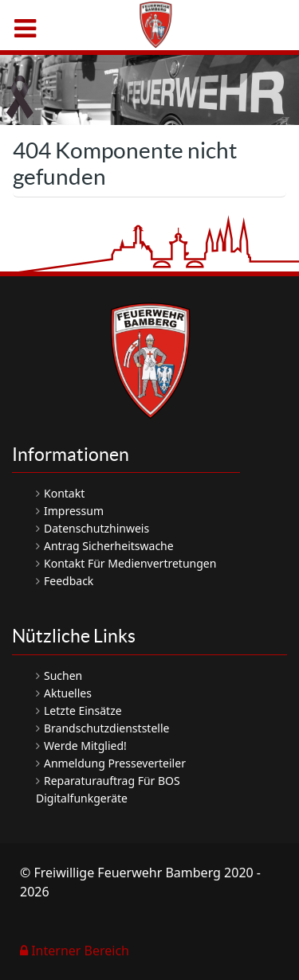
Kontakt (64, 493)
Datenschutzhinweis (96, 528)
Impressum (74, 511)
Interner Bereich (75, 951)
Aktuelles (68, 693)
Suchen (63, 675)
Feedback (69, 581)
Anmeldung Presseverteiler (115, 763)
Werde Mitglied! (85, 746)
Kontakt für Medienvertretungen (130, 563)
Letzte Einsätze (83, 711)
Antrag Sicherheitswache (109, 546)
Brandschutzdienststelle (106, 728)
